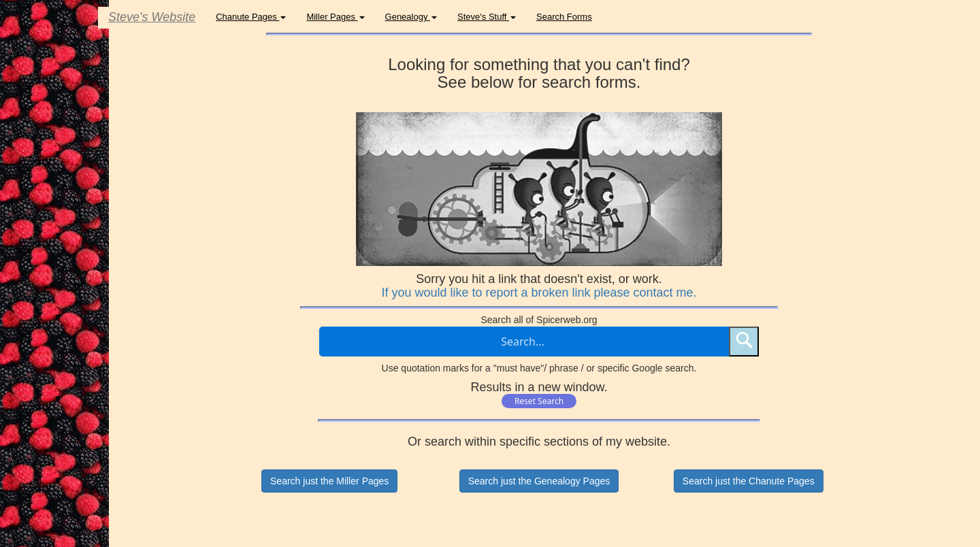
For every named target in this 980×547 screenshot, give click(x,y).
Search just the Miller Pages (329, 481)
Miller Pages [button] (335, 17)
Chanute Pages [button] (251, 17)
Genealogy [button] (411, 17)
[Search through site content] (524, 342)
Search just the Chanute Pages (749, 481)
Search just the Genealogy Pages (539, 481)
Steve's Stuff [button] (487, 17)
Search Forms (564, 17)
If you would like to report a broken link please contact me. (539, 293)
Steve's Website (152, 17)
